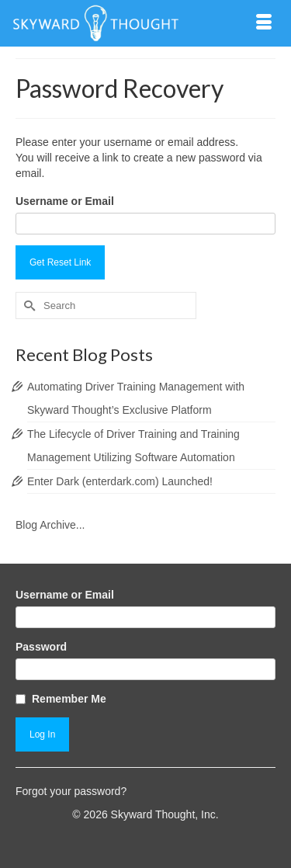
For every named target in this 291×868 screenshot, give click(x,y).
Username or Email (65, 201)
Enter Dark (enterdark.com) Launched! (120, 481)
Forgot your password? (71, 791)
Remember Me (69, 699)
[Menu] (264, 23)
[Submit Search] (27, 306)
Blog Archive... (50, 525)
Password (41, 647)
